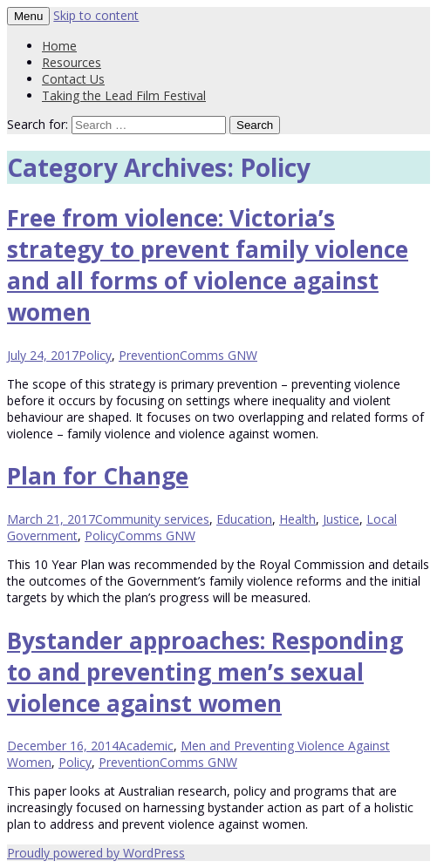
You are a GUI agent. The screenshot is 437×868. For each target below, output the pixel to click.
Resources (72, 62)
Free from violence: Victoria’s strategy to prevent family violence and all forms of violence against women (208, 265)
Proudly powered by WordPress (96, 853)
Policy (95, 355)
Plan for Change (98, 476)
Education (244, 519)
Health (297, 519)
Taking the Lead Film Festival (124, 95)
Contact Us (73, 79)
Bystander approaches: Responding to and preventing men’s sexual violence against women (205, 672)
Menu (28, 16)
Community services (152, 519)
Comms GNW (218, 355)
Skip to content (96, 15)
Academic (146, 746)
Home (59, 46)
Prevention (149, 355)
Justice (341, 519)
